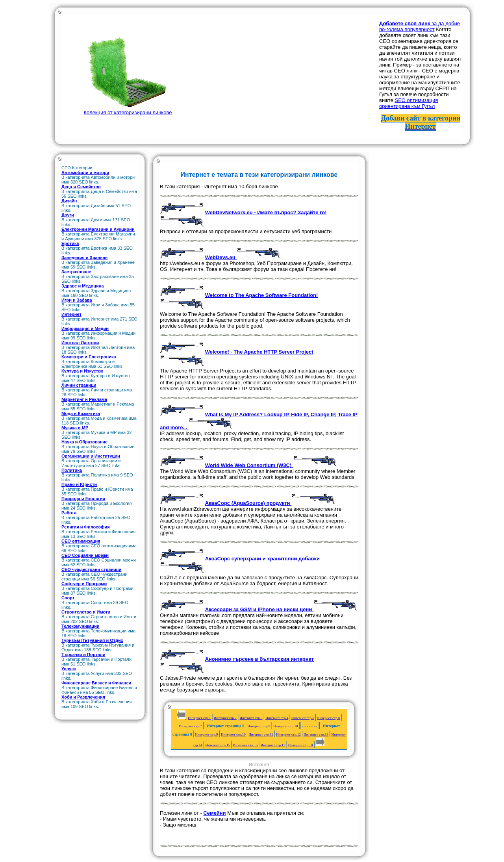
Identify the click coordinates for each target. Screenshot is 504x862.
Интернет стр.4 (277, 718)
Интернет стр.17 (273, 745)
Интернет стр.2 (225, 718)
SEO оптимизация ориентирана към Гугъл (409, 103)
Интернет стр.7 (191, 726)
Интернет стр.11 (261, 734)
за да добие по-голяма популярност (420, 26)
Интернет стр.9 (259, 726)
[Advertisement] (261, 70)
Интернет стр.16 (246, 745)
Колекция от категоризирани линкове (128, 109)
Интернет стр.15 (218, 745)
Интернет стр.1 (199, 718)
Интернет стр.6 (328, 718)
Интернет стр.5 (303, 718)
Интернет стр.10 (286, 726)
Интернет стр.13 (316, 734)
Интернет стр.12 (288, 734)
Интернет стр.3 (251, 718)
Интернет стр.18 (301, 745)
